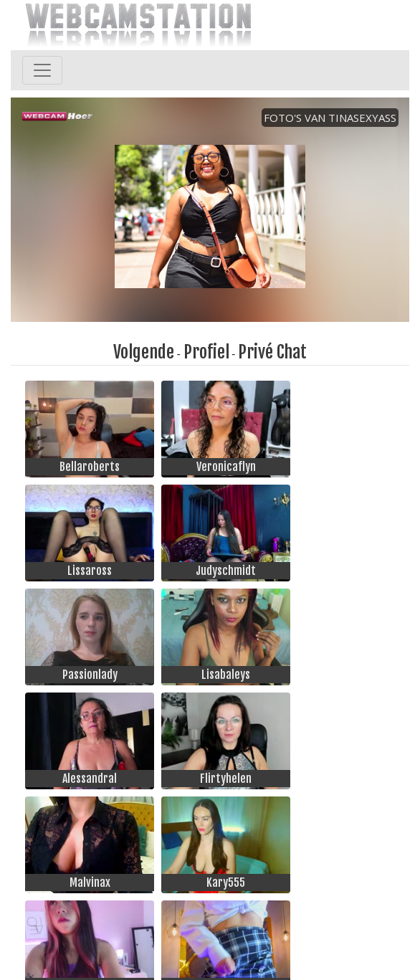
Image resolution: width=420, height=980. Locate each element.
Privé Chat (272, 352)
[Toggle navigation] (42, 70)
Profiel (206, 352)
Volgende (144, 352)
